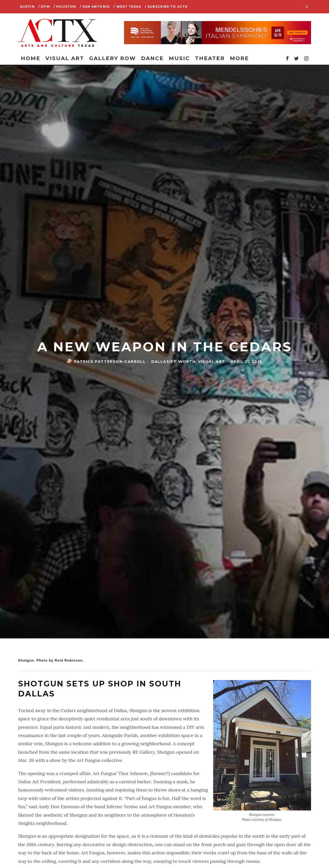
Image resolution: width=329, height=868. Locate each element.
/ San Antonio (95, 7)
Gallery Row (112, 58)
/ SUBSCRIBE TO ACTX (166, 7)
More (239, 58)
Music (179, 58)
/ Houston (65, 7)
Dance (152, 58)
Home (31, 58)
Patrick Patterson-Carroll (110, 362)
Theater (210, 58)
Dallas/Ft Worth (173, 362)
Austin (27, 7)
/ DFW (44, 7)
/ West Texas (127, 7)
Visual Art (65, 58)
